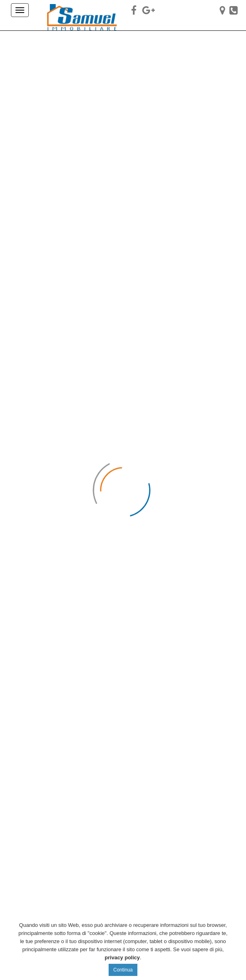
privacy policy (122, 957)
